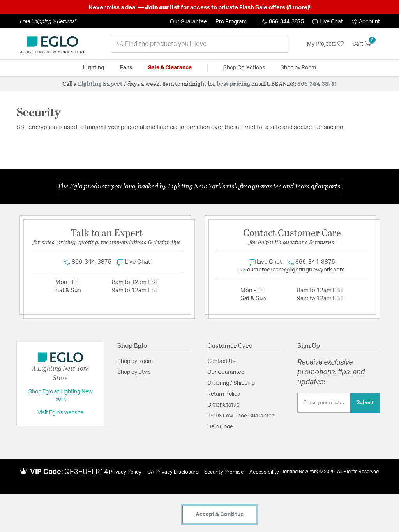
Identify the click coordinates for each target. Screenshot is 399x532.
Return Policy (224, 394)
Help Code (220, 427)
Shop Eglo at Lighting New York (60, 396)
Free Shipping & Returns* (48, 21)
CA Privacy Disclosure (173, 472)
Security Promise (224, 472)
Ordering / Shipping (231, 383)
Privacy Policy (125, 472)
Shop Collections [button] (244, 68)
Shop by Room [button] (298, 68)
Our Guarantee (188, 22)
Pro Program (231, 22)
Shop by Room (135, 361)
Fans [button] (126, 68)
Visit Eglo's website (60, 413)
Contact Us (221, 361)
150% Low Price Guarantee (241, 416)
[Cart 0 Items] (366, 44)
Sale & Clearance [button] (170, 68)
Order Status (223, 405)
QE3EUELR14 (86, 472)
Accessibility (264, 472)
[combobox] (200, 44)
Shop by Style (134, 372)
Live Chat (328, 22)
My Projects (325, 44)
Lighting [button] (94, 68)
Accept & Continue (220, 514)
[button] (366, 22)
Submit (365, 403)
